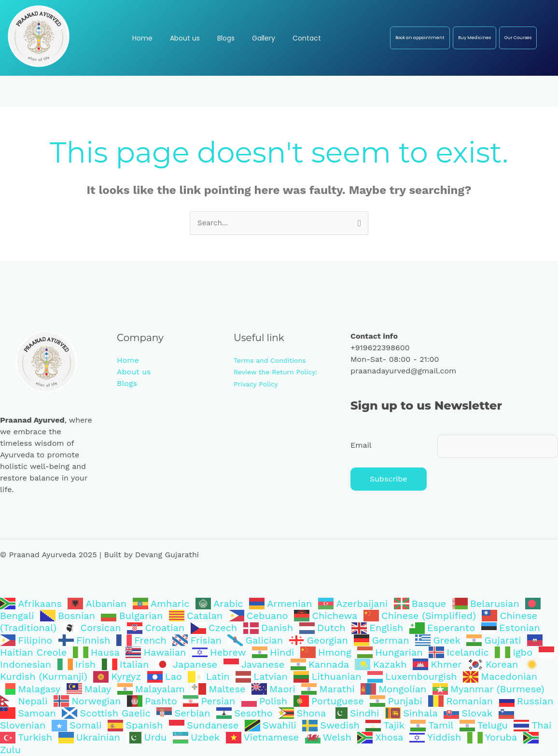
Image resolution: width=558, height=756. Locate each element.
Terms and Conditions (270, 361)
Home (128, 361)
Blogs (127, 384)
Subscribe (389, 481)
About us (134, 372)
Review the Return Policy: (276, 372)
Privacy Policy (256, 384)
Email (361, 446)
